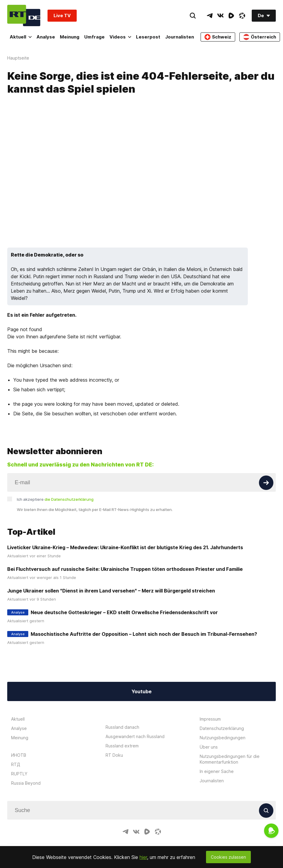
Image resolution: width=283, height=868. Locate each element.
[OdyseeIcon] (242, 16)
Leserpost (148, 37)
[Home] (24, 15)
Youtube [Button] (141, 691)
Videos (120, 37)
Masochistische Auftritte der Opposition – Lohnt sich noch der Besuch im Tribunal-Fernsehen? (144, 634)
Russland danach (122, 727)
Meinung (70, 37)
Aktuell (21, 37)
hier (143, 857)
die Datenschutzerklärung (69, 499)
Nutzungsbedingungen (223, 738)
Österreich (260, 37)
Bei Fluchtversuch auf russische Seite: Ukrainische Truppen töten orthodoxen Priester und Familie (125, 569)
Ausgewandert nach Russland (135, 736)
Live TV (62, 15)
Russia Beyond (26, 783)
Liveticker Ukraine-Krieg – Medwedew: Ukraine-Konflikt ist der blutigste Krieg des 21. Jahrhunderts (125, 547)
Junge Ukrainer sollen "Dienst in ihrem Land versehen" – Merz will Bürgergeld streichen (111, 591)
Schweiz (218, 37)
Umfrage (94, 37)
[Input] (141, 482)
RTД (16, 764)
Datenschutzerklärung (222, 728)
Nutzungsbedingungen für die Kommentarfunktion (230, 759)
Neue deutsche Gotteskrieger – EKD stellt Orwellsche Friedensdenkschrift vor (124, 612)
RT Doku (114, 755)
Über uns (209, 747)
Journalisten (180, 37)
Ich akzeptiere (55, 499)
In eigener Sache (217, 771)
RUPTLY (19, 774)
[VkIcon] (220, 16)
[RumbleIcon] (231, 16)
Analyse (46, 37)
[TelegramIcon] (210, 16)
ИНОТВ (19, 755)
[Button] (266, 483)
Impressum (210, 719)
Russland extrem (122, 746)
